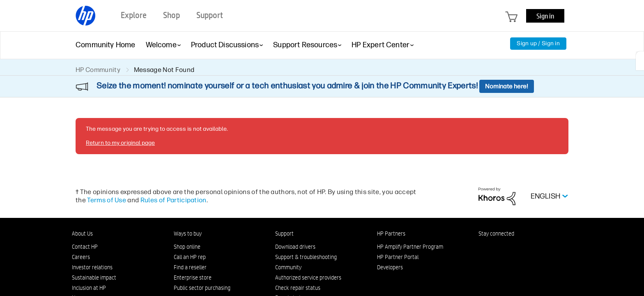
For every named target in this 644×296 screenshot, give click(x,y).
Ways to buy (188, 234)
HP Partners (391, 234)
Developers (390, 267)
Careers (81, 257)
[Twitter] (523, 249)
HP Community (98, 70)
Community (288, 267)
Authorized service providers (308, 277)
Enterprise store (193, 277)
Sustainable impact (94, 277)
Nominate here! (507, 86)
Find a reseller (190, 267)
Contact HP (85, 247)
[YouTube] (537, 249)
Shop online (187, 247)
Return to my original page (120, 143)
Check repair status (298, 288)
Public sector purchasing (202, 288)
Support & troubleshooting (306, 257)
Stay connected (496, 234)
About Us (82, 234)
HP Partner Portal (398, 257)
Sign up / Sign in (538, 43)
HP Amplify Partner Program (410, 247)
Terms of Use (107, 200)
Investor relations (92, 267)
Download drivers (295, 247)
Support (284, 234)
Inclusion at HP (89, 288)
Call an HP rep (190, 257)
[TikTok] (550, 249)
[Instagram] (510, 249)
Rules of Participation (174, 200)
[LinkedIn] (483, 249)
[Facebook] (496, 249)
